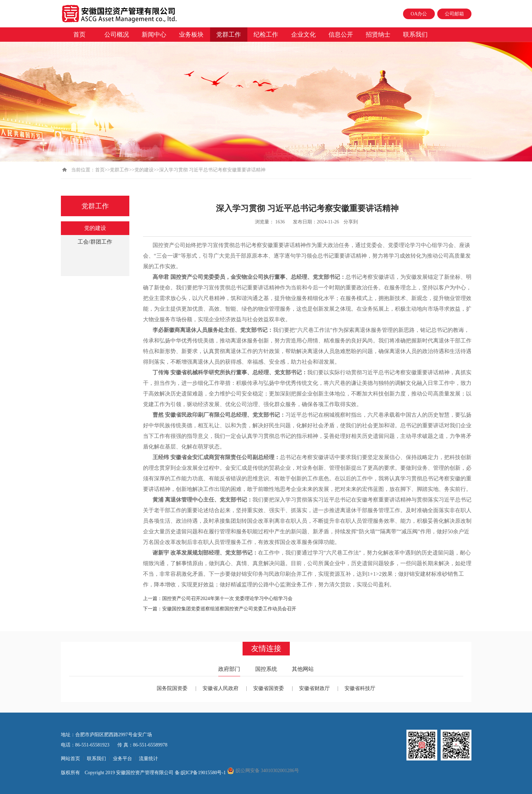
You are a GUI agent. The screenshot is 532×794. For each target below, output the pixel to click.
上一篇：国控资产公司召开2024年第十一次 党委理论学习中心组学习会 (218, 598)
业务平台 (122, 759)
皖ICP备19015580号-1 (204, 773)
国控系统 (266, 669)
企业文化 (303, 35)
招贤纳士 (378, 35)
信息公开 (341, 35)
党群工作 (229, 35)
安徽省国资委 (269, 688)
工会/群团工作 (95, 242)
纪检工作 (266, 35)
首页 (79, 35)
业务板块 (191, 35)
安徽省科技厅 (360, 688)
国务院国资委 (172, 688)
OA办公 (419, 14)
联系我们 (415, 35)
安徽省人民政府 (220, 688)
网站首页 (70, 759)
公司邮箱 (454, 14)
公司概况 (117, 35)
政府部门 (229, 669)
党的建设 (144, 170)
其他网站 (303, 669)
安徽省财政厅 (314, 688)
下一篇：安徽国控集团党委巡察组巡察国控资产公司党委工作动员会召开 (220, 609)
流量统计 (148, 759)
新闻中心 (154, 35)
